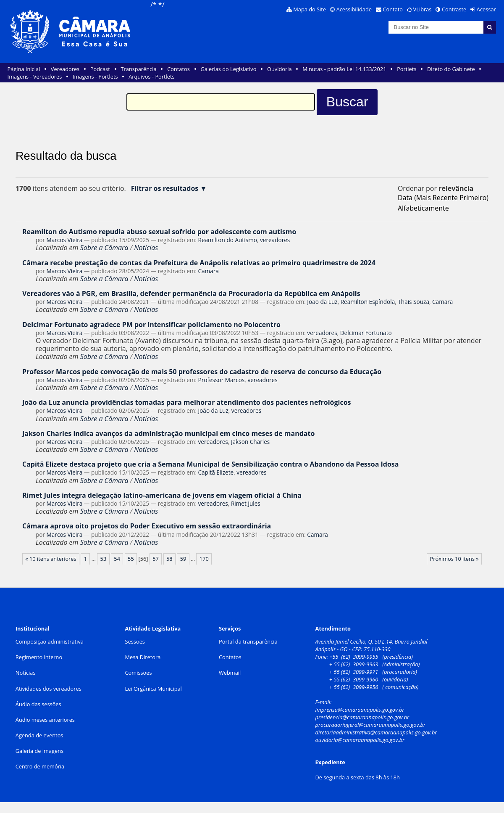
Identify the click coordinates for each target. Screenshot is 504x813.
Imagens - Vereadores (35, 77)
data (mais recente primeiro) (443, 198)
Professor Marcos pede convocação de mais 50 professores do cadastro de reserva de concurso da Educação (202, 372)
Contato (393, 9)
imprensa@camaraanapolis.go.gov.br (360, 710)
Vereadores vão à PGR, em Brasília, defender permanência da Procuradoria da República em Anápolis (191, 293)
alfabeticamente (423, 208)
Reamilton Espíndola (368, 302)
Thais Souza (413, 302)
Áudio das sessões (38, 704)
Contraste (454, 9)
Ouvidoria (280, 69)
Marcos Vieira (65, 240)
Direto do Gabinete (451, 69)
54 (117, 559)
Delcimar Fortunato (366, 333)
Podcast (100, 69)
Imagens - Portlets (95, 77)
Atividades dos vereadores (49, 689)
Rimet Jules (246, 503)
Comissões (139, 673)
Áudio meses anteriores (45, 720)
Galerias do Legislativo (228, 69)
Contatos (178, 69)
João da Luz (322, 302)
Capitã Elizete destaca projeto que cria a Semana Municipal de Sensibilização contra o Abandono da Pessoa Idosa (210, 464)
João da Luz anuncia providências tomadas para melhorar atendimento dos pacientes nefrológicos (187, 402)
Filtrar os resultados (165, 189)
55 (131, 559)
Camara (209, 271)
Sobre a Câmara (104, 248)
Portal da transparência (248, 641)
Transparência (139, 69)
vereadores (275, 240)
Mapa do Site (310, 9)
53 (104, 559)
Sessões (135, 641)
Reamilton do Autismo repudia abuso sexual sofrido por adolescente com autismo (159, 232)
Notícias (146, 248)
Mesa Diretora (143, 657)
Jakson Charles (250, 442)
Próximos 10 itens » (454, 559)
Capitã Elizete (216, 472)
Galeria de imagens (39, 751)
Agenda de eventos (39, 735)
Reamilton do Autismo (228, 240)
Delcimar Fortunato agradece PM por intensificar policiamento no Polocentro (151, 325)
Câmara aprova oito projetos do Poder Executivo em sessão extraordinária (147, 526)
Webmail (230, 673)
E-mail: (324, 702)
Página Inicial (24, 69)
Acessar (486, 9)
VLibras (423, 9)
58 (169, 559)
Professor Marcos (222, 380)
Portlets (407, 69)
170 (204, 559)
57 (156, 559)
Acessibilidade (354, 9)
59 (183, 559)
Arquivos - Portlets (151, 77)
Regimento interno (39, 657)
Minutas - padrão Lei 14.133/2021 (344, 69)
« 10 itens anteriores (51, 559)
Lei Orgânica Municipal (154, 689)
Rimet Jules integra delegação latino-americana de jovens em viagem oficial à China (162, 495)
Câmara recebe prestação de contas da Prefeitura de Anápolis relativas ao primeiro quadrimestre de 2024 (199, 263)
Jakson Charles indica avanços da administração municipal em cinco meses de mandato (168, 433)
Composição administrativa (50, 641)
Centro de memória (40, 766)
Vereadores (65, 69)
